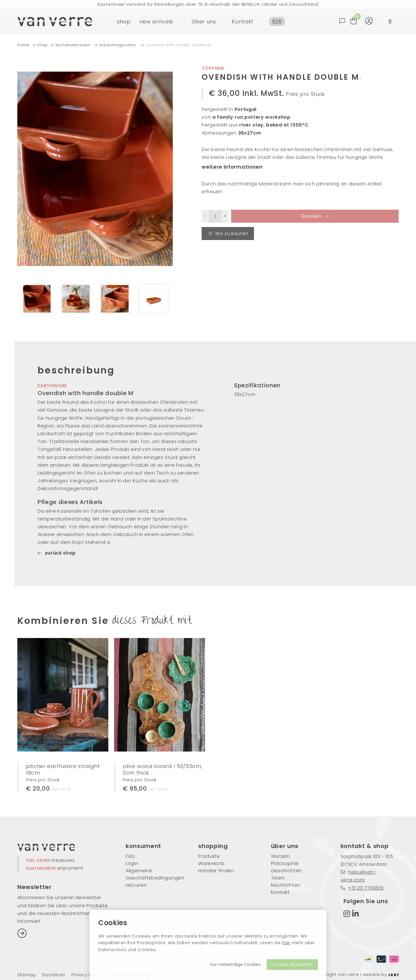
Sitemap (27, 975)
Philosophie (285, 863)
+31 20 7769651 (362, 888)
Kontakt (243, 22)
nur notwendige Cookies (235, 964)
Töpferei (213, 68)
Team (278, 878)
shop (124, 22)
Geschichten (286, 871)
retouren (136, 885)
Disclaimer (54, 975)
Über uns (204, 22)
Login (132, 863)
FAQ (130, 856)
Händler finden (216, 871)
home (23, 45)
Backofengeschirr (119, 45)
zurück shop (57, 553)
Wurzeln (281, 856)
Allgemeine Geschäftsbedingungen (153, 874)
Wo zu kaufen (229, 234)
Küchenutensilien (74, 45)
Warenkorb (211, 863)
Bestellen (312, 216)
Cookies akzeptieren (292, 964)
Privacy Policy (87, 975)
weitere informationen (232, 167)
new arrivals (156, 22)
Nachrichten (286, 885)
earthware (52, 386)
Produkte (209, 856)
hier (286, 943)
